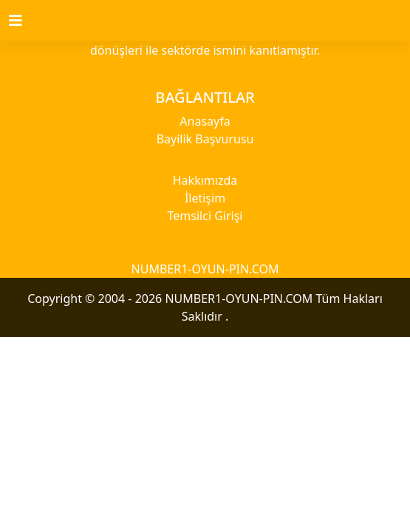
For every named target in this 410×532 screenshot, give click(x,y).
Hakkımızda (205, 180)
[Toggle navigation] (24, 21)
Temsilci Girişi (205, 216)
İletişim (205, 198)
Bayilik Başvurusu (205, 139)
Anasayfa (205, 121)
